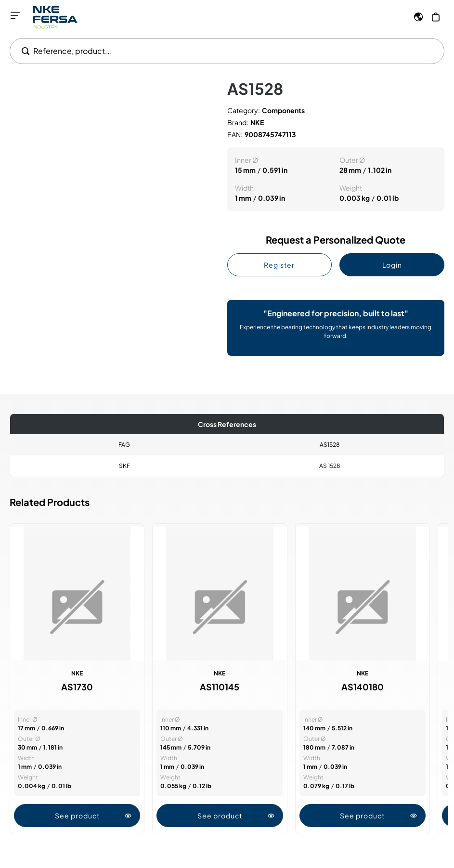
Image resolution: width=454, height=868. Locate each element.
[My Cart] (436, 17)
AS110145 (220, 687)
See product (94, 816)
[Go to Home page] (55, 17)
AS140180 (363, 687)
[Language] (418, 17)
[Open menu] (15, 15)
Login (392, 265)
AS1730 (77, 687)
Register (279, 265)
